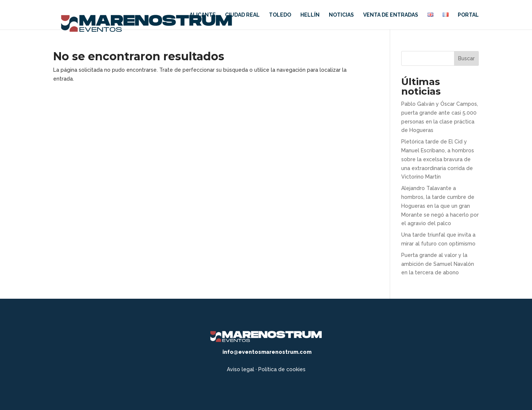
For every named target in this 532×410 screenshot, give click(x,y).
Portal (468, 15)
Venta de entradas (391, 15)
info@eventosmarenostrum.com (267, 352)
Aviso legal (241, 369)
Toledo (280, 15)
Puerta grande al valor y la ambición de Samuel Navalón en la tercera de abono (438, 264)
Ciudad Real (242, 15)
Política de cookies (282, 369)
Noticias (341, 15)
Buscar (466, 58)
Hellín (310, 15)
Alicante (203, 15)
